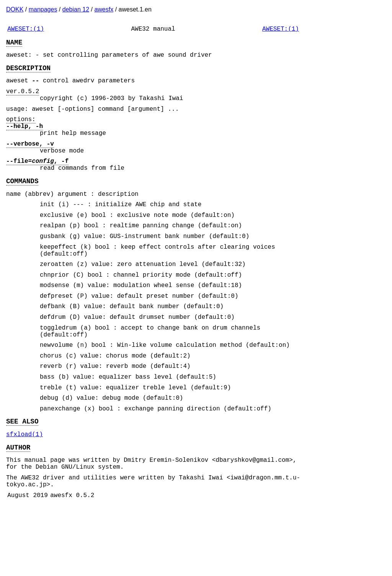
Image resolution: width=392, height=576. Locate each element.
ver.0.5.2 (23, 100)
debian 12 (76, 9)
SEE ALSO (22, 481)
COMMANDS (22, 205)
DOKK (15, 9)
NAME (14, 45)
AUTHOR (18, 510)
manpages (43, 9)
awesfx (104, 9)
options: (21, 133)
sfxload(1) (24, 495)
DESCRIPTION (28, 74)
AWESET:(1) (26, 30)
